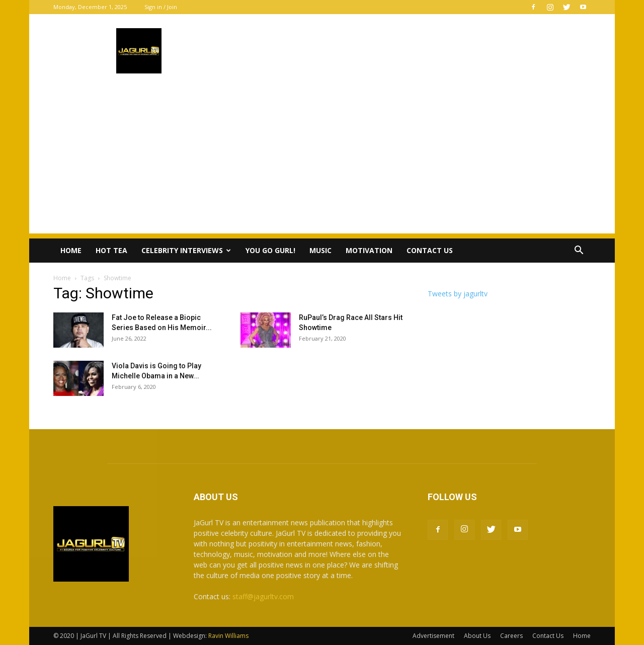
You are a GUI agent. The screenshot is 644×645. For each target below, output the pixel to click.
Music (320, 250)
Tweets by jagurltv (458, 294)
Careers (511, 636)
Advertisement (433, 636)
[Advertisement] (322, 163)
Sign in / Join (161, 7)
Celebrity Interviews (186, 250)
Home (71, 250)
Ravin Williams (229, 636)
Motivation (369, 250)
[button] (579, 251)
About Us (477, 636)
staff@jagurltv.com (263, 596)
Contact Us (430, 250)
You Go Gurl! (270, 250)
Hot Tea (111, 250)
